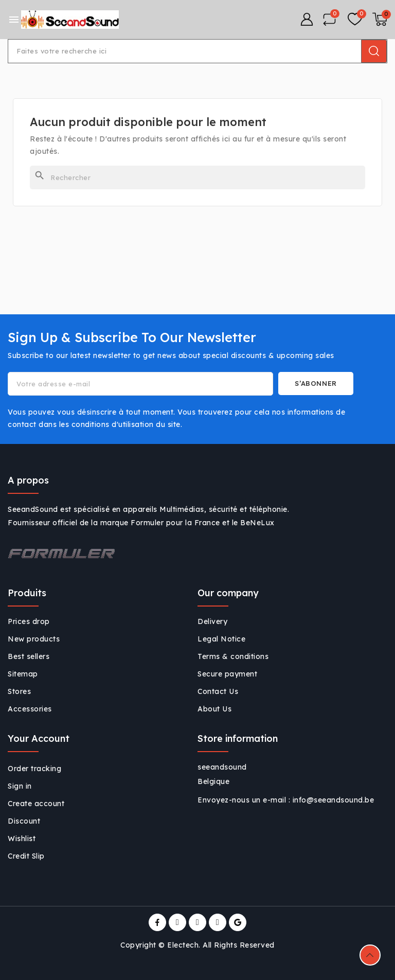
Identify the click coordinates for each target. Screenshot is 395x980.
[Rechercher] (197, 177)
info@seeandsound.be (334, 800)
